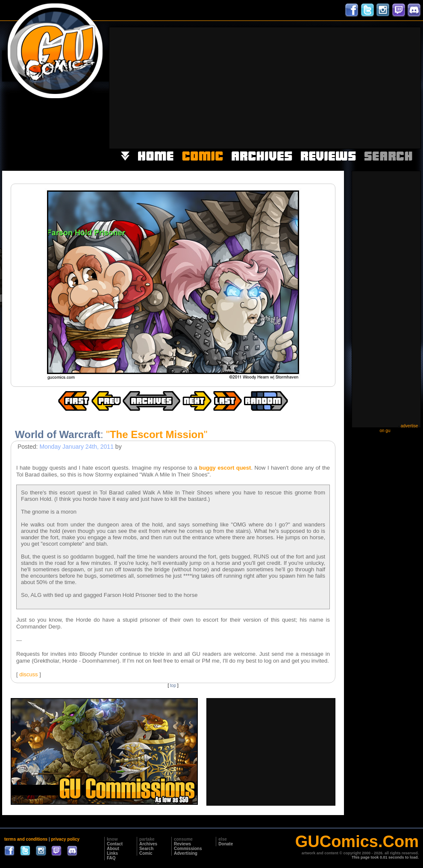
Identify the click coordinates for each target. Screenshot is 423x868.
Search (146, 849)
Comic (146, 853)
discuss (28, 674)
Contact (115, 844)
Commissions (188, 849)
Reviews (182, 844)
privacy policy (65, 839)
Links (112, 853)
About (113, 849)
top (173, 685)
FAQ (111, 858)
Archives (148, 844)
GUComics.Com (357, 842)
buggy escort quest (225, 468)
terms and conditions (26, 839)
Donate (226, 844)
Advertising (186, 853)
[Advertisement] (278, 87)
